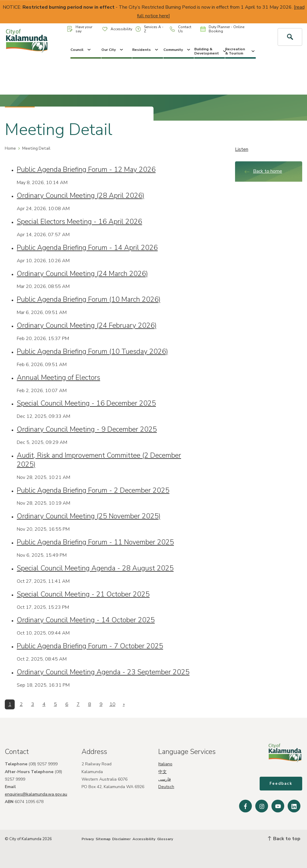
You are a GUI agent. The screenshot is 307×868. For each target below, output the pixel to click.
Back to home (263, 171)
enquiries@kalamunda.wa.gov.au (36, 794)
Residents (146, 50)
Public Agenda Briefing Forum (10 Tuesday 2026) (92, 352)
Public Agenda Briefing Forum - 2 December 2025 (93, 490)
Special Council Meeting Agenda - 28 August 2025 (95, 568)
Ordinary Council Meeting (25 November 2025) (89, 516)
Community (177, 50)
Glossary (165, 839)
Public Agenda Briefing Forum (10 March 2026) (89, 299)
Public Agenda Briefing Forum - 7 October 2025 (90, 646)
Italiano (165, 764)
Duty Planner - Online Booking (222, 29)
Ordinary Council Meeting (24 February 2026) (87, 325)
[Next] (124, 704)
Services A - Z (149, 29)
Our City (113, 50)
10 (112, 704)
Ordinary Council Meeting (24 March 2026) (82, 274)
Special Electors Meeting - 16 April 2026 (79, 222)
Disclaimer (121, 839)
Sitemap (103, 839)
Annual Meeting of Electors (58, 378)
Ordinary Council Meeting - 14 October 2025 (86, 620)
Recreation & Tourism (240, 51)
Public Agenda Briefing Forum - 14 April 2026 (87, 248)
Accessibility (117, 29)
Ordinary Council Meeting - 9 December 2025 (87, 429)
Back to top (284, 839)
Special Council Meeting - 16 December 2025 (86, 403)
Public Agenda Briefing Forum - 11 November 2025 (95, 542)
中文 (162, 772)
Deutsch (166, 787)
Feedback (281, 784)
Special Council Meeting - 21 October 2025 (83, 594)
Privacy (88, 839)
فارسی (165, 779)
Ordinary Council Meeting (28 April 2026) (80, 196)
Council (81, 50)
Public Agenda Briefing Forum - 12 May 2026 (86, 170)
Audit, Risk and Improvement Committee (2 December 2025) (99, 460)
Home (10, 148)
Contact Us (180, 29)
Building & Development (210, 51)
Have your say (80, 29)
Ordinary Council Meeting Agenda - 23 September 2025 (103, 672)
